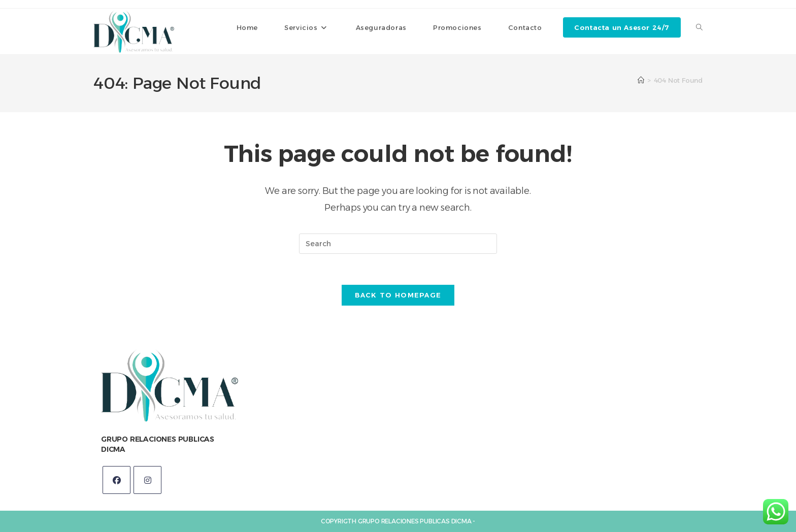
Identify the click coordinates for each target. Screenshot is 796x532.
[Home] (641, 80)
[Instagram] (147, 480)
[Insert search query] (398, 244)
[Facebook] (117, 480)
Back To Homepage (398, 295)
